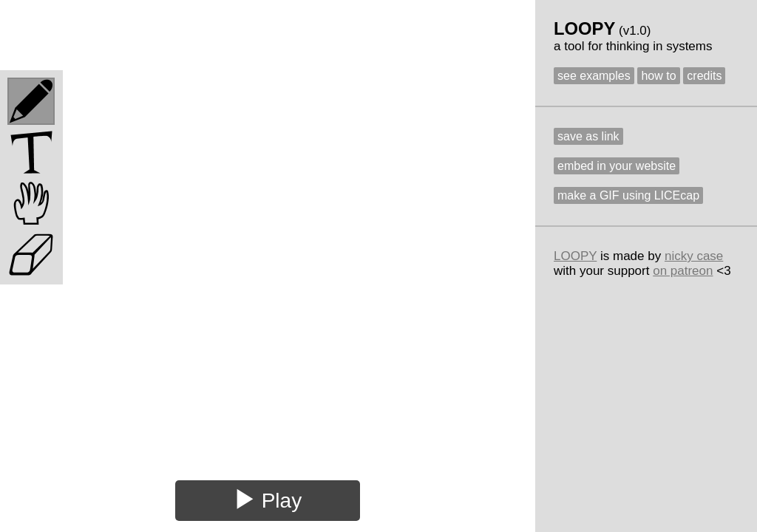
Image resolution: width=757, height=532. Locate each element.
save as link (588, 136)
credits (704, 76)
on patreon (683, 271)
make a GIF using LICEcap (628, 195)
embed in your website (617, 166)
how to (658, 76)
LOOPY (575, 256)
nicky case (694, 256)
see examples (594, 76)
